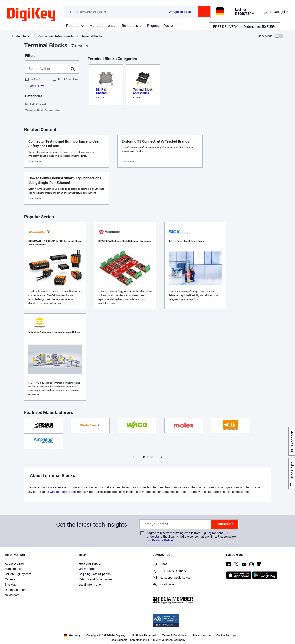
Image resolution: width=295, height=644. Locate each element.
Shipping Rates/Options (95, 574)
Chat (160, 565)
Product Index (21, 36)
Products (73, 26)
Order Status (87, 569)
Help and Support (91, 564)
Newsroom (12, 595)
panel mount (77, 492)
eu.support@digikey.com (173, 578)
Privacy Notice (163, 540)
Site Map (11, 585)
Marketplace (13, 569)
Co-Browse (164, 585)
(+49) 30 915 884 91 (170, 571)
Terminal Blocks (92, 36)
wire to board (59, 492)
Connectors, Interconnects (56, 36)
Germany (72, 635)
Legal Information (91, 585)
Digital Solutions (16, 590)
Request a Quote (160, 26)
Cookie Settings (226, 635)
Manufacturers (101, 26)
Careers (10, 579)
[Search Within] (48, 69)
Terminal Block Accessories (43, 110)
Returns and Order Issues (95, 579)
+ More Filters (36, 86)
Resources (130, 26)
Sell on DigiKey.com (18, 574)
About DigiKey (15, 564)
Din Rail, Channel (36, 104)
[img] (31, 15)
